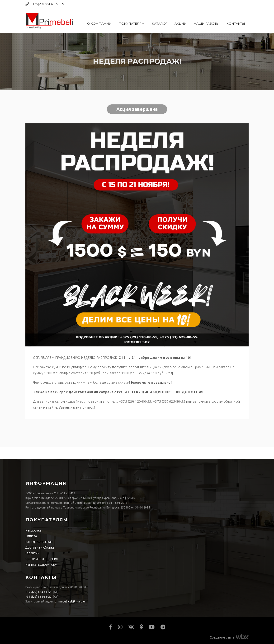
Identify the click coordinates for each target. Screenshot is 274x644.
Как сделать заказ (39, 542)
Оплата (31, 536)
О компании (99, 23)
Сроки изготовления (42, 559)
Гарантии (32, 553)
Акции (181, 23)
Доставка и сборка (40, 547)
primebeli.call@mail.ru (70, 601)
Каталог (160, 23)
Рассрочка (33, 530)
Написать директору (41, 565)
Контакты (236, 23)
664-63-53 (45, 4)
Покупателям (132, 23)
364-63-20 (38, 597)
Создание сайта (222, 637)
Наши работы (207, 23)
